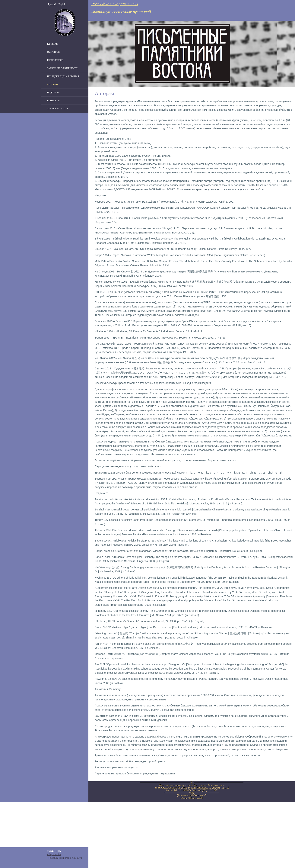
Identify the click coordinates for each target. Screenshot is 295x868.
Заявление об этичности (63, 68)
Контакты (53, 101)
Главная (52, 44)
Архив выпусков (57, 109)
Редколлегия (55, 60)
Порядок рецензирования (63, 76)
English (62, 4)
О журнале (54, 52)
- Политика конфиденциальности (64, 858)
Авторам (52, 84)
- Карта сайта (54, 854)
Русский (52, 4)
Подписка (53, 92)
